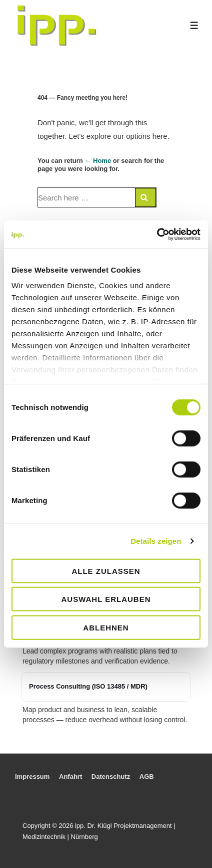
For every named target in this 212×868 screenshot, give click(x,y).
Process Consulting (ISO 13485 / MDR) (88, 686)
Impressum (32, 777)
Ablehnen (106, 627)
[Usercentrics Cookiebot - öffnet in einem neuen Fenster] (157, 235)
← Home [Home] (98, 161)
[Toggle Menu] (194, 25)
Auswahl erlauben (106, 599)
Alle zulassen (106, 571)
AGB (147, 777)
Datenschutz (111, 777)
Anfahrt (70, 777)
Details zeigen (156, 541)
